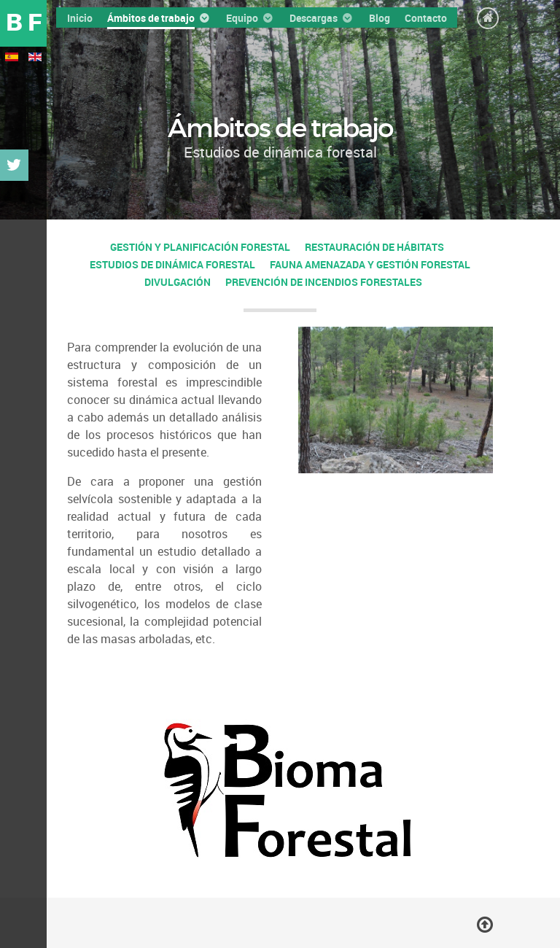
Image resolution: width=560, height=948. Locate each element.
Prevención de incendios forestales (324, 282)
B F (24, 23)
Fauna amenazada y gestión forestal (370, 264)
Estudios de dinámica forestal (172, 264)
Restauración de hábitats (374, 247)
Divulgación (178, 282)
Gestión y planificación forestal (200, 247)
